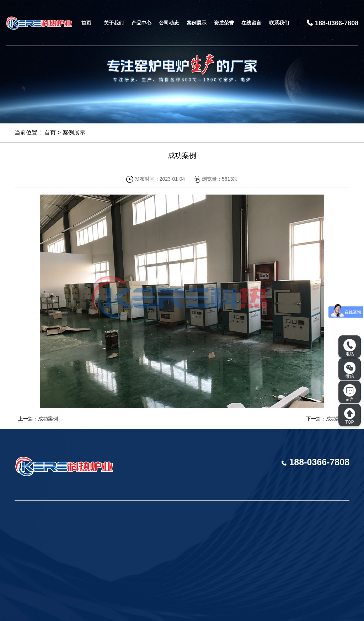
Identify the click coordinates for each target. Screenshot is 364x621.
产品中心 (141, 23)
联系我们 (279, 23)
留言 (350, 393)
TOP (350, 416)
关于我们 (114, 23)
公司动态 (169, 23)
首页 (86, 23)
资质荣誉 (224, 23)
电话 (350, 348)
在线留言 (251, 23)
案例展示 (197, 23)
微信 (350, 370)
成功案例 (48, 419)
